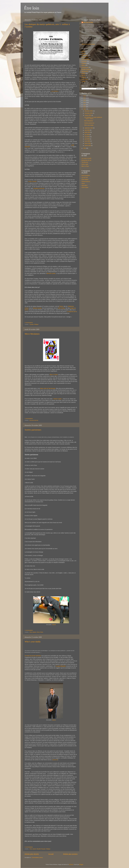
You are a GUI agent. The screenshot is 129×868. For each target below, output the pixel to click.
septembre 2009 (89, 128)
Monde (83, 75)
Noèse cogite (85, 164)
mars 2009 (87, 141)
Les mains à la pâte (86, 158)
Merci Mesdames (32, 334)
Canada (31, 324)
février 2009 (88, 143)
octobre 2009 (88, 115)
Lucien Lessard (32, 181)
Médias (83, 73)
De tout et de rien (34, 420)
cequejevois (85, 55)
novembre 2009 (89, 113)
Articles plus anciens (70, 854)
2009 (85, 109)
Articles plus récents (32, 854)
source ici (55, 760)
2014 (85, 98)
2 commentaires (29, 323)
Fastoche (84, 63)
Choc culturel (33, 632)
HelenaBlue (84, 186)
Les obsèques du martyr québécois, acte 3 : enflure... (93, 118)
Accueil (51, 854)
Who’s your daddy (33, 642)
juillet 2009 (87, 132)
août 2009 (87, 130)
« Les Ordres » (55, 91)
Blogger (81, 865)
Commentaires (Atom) (37, 858)
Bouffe (83, 51)
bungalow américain (39, 188)
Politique (36, 324)
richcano (71, 865)
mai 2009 (87, 137)
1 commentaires (29, 419)
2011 (85, 105)
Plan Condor (61, 308)
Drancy (61, 306)
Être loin (32, 8)
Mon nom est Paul (88, 22)
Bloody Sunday (37, 308)
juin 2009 (87, 135)
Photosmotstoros (86, 181)
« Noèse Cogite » (58, 399)
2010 (85, 107)
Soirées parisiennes (33, 430)
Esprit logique (85, 179)
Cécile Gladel (85, 187)
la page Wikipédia (61, 666)
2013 (85, 100)
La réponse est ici (72, 312)
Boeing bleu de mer (86, 160)
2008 (85, 148)
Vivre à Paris (40, 632)
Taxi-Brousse (85, 162)
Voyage (83, 81)
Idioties (83, 65)
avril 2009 (87, 139)
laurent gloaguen (86, 175)
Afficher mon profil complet (88, 44)
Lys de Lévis (85, 177)
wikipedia (54, 625)
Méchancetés (85, 71)
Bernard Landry (51, 273)
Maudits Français (41, 849)
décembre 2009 (89, 111)
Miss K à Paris (54, 375)
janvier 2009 (88, 146)
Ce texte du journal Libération (33, 656)
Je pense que (85, 67)
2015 (85, 96)
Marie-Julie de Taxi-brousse (48, 388)
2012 (85, 102)
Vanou (83, 183)
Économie (84, 61)
